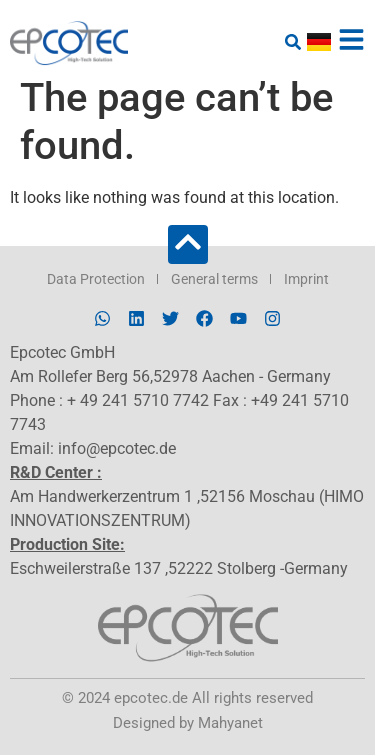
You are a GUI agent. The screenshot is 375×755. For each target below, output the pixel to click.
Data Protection (96, 279)
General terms (214, 279)
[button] (292, 41)
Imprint (306, 279)
